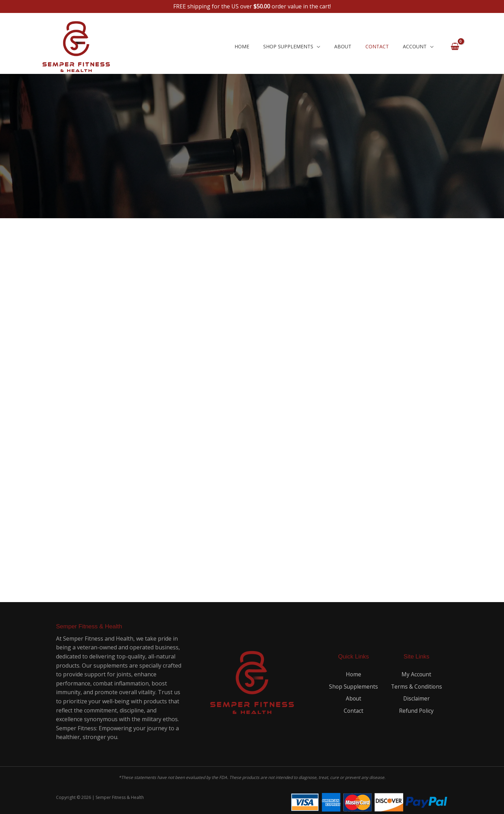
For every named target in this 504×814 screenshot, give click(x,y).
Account (415, 46)
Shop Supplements (288, 46)
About (343, 46)
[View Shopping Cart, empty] (455, 47)
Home (242, 46)
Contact (377, 46)
